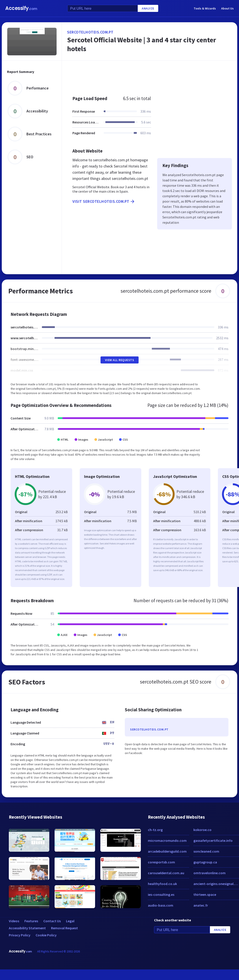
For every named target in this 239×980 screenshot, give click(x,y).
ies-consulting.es (161, 894)
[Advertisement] (143, 76)
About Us (227, 8)
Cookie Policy (46, 935)
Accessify (21, 8)
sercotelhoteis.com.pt (90, 32)
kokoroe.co (202, 830)
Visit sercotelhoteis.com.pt (104, 201)
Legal (70, 921)
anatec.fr (201, 905)
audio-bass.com (161, 905)
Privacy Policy (20, 935)
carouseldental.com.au (166, 873)
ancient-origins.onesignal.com (216, 884)
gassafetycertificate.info (213, 840)
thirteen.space (205, 894)
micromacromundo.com (167, 840)
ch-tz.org (155, 830)
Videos (14, 921)
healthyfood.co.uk (162, 884)
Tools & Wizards (205, 8)
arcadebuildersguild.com (167, 851)
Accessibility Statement (27, 928)
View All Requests (120, 360)
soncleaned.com (206, 851)
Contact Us (52, 921)
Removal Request (64, 928)
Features (31, 921)
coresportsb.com (161, 862)
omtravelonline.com (210, 873)
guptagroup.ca (205, 862)
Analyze (148, 8)
